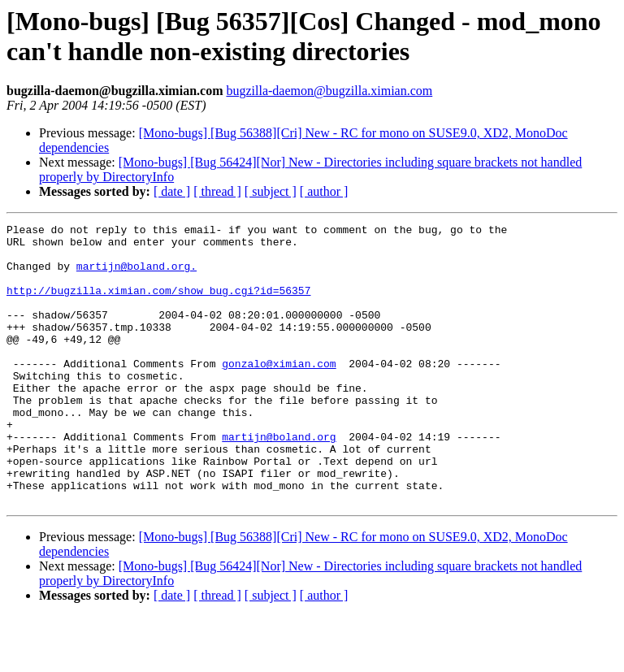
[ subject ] (271, 191)
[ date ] (172, 191)
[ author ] (324, 191)
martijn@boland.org (279, 480)
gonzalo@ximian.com (279, 392)
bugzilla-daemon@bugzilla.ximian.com (329, 91)
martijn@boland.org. (136, 275)
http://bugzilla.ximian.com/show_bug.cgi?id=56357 (158, 305)
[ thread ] (217, 191)
